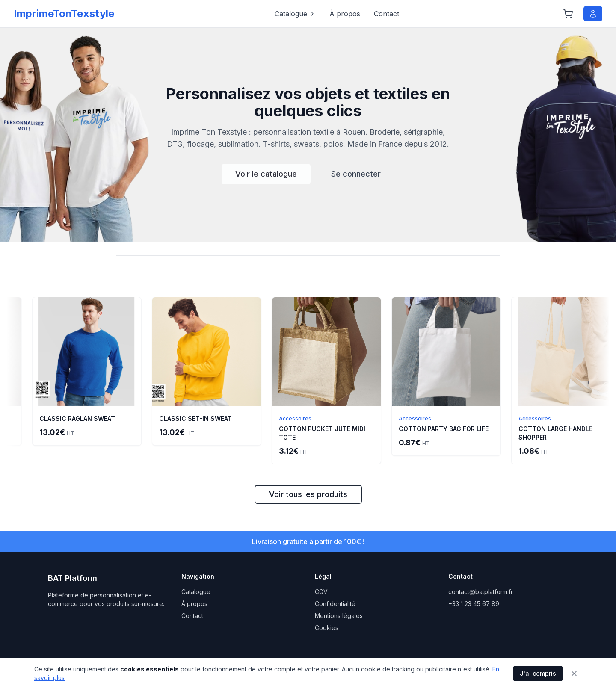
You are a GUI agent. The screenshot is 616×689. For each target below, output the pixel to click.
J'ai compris (538, 673)
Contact (386, 14)
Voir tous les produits (308, 494)
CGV (321, 592)
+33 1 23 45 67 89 (474, 604)
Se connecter (356, 174)
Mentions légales (339, 616)
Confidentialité (335, 604)
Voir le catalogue (266, 174)
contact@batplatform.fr (481, 592)
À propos (345, 14)
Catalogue (295, 14)
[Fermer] (574, 674)
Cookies (327, 628)
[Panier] (568, 14)
